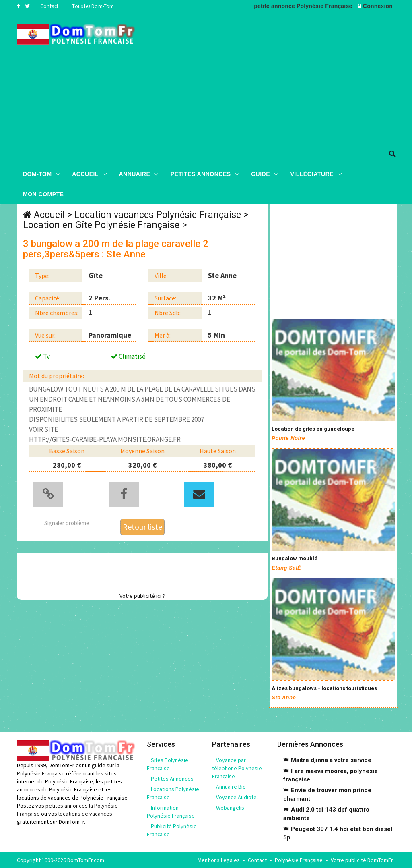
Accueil (85, 174)
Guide (261, 174)
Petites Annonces (201, 174)
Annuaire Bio (231, 787)
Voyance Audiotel (237, 797)
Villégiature (312, 174)
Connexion (378, 6)
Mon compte (43, 194)
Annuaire (134, 174)
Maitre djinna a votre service (331, 760)
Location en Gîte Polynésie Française (101, 225)
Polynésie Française (299, 860)
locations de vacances (85, 814)
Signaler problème (67, 523)
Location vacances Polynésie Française (158, 215)
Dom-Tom (37, 174)
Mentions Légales (219, 860)
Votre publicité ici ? (142, 595)
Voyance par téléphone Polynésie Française (237, 768)
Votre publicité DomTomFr (362, 860)
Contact (49, 6)
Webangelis (230, 808)
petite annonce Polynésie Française (303, 6)
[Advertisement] (279, 77)
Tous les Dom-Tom (93, 6)
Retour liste (142, 526)
